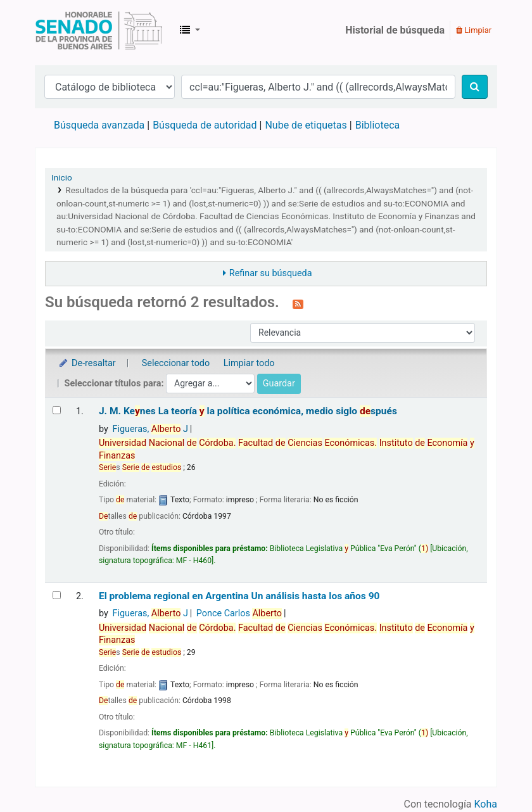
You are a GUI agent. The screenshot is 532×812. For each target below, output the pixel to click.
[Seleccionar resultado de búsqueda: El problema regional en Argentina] (57, 595)
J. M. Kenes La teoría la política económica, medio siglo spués (248, 411)
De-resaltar (87, 363)
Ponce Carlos (239, 613)
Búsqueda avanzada (99, 125)
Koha (486, 804)
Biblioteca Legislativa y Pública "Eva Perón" (99, 30)
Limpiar (474, 30)
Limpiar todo (249, 363)
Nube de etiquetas (306, 125)
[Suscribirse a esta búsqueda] (298, 303)
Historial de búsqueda (395, 30)
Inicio (62, 177)
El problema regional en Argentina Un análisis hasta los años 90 (239, 596)
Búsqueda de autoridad (205, 125)
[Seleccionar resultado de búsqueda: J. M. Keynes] (57, 410)
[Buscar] (475, 87)
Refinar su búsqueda (271, 273)
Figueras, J (150, 429)
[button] (190, 30)
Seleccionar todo (176, 363)
